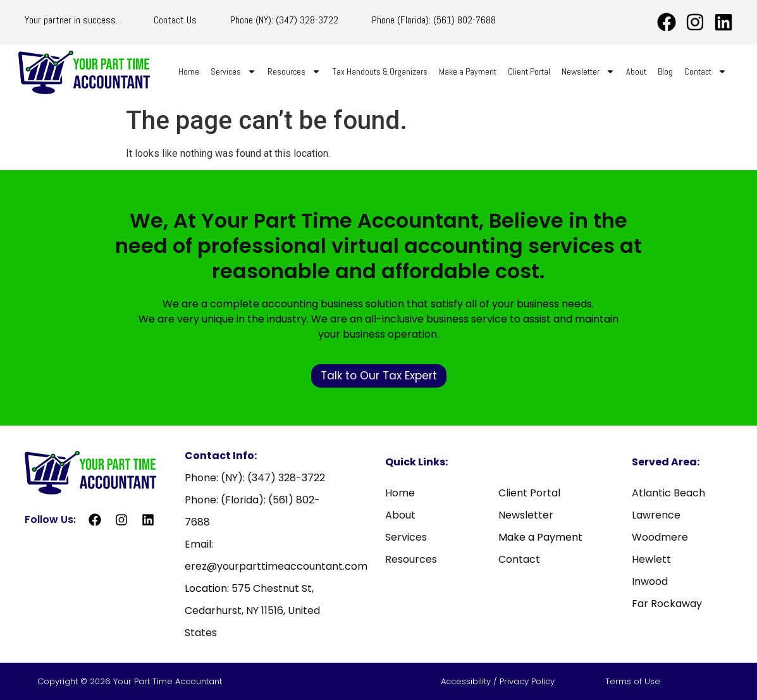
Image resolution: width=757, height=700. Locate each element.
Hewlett (651, 559)
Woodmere (660, 537)
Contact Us (175, 20)
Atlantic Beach (668, 493)
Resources (294, 71)
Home (189, 71)
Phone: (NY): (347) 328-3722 (255, 478)
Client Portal (529, 71)
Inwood (650, 581)
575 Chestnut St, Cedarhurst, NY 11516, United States (252, 611)
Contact (705, 71)
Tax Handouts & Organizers (380, 71)
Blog (665, 71)
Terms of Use (633, 681)
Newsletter (588, 71)
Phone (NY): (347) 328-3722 (284, 20)
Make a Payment (468, 71)
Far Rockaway (667, 604)
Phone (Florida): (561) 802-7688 (434, 20)
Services (233, 71)
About (636, 71)
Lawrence (656, 515)
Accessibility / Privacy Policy (499, 681)
